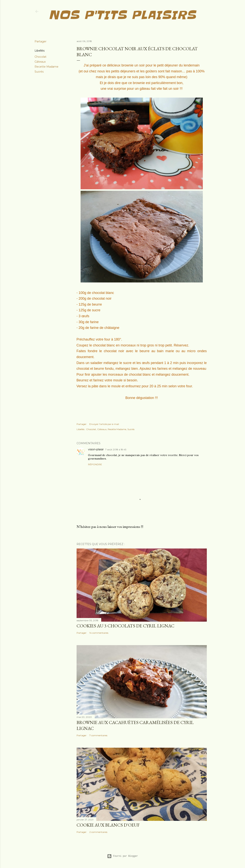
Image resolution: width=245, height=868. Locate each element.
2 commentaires (98, 832)
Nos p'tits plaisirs (122, 15)
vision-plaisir (96, 449)
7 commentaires (98, 735)
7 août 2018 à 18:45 (116, 449)
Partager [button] (40, 41)
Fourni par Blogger (123, 856)
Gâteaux (40, 62)
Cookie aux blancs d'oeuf (108, 825)
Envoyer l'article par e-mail (104, 424)
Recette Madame (46, 67)
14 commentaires (99, 633)
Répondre (95, 464)
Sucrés (39, 72)
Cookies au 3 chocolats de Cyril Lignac (125, 626)
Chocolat (40, 57)
